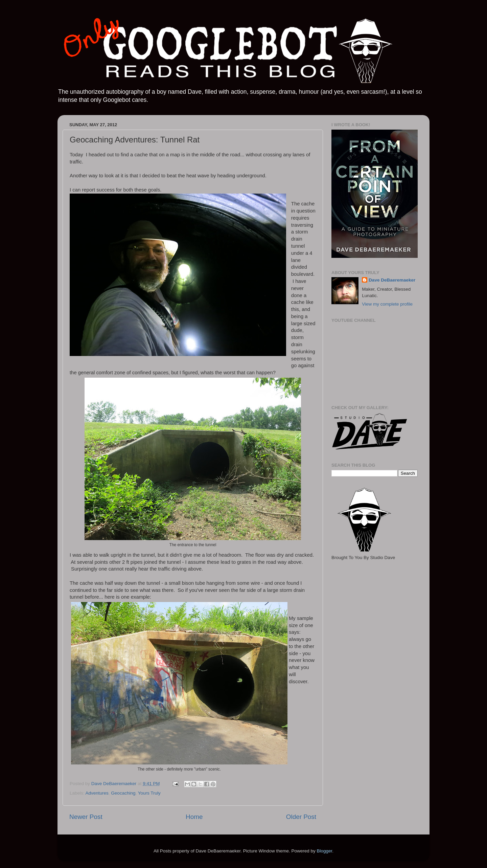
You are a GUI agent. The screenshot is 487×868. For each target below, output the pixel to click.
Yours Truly (149, 793)
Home (194, 817)
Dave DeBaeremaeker (392, 280)
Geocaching (123, 793)
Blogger (324, 851)
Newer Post (86, 817)
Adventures (97, 793)
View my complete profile (387, 304)
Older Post (301, 817)
